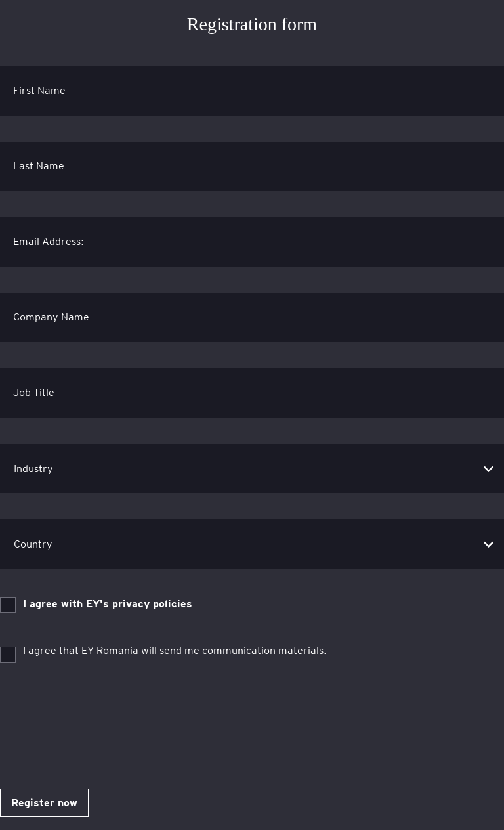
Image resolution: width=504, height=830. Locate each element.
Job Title (34, 392)
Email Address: (49, 241)
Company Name (51, 317)
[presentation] (100, 720)
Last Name (39, 166)
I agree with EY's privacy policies (108, 604)
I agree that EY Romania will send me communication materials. (175, 651)
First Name (39, 90)
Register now (44, 803)
